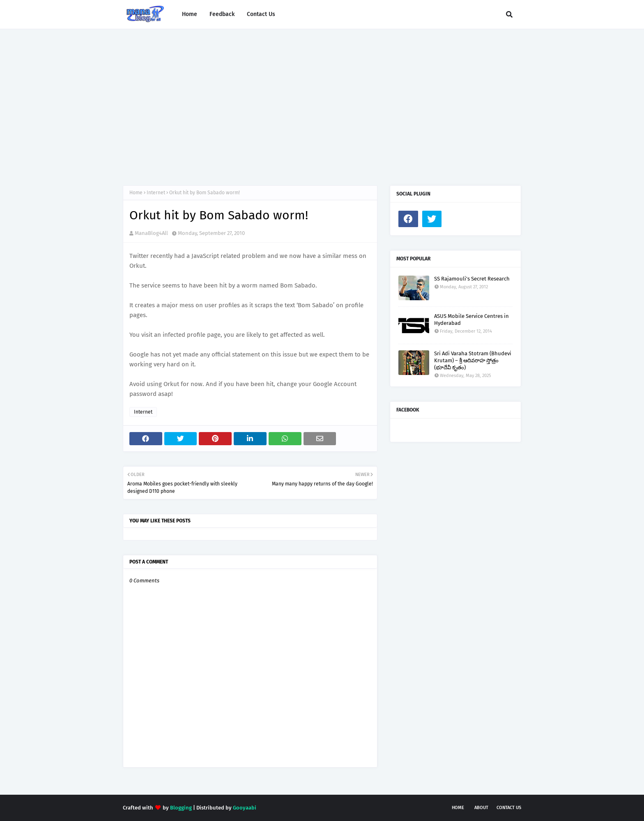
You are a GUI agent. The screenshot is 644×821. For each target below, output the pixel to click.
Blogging (181, 808)
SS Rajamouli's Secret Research (472, 279)
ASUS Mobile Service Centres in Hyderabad (471, 320)
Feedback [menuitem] (222, 14)
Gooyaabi (245, 808)
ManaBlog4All (151, 233)
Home (136, 193)
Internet (156, 193)
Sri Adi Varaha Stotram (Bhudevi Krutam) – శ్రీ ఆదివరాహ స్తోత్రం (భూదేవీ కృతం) (473, 360)
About (481, 808)
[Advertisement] (322, 99)
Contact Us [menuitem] (261, 14)
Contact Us (509, 808)
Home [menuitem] (190, 14)
